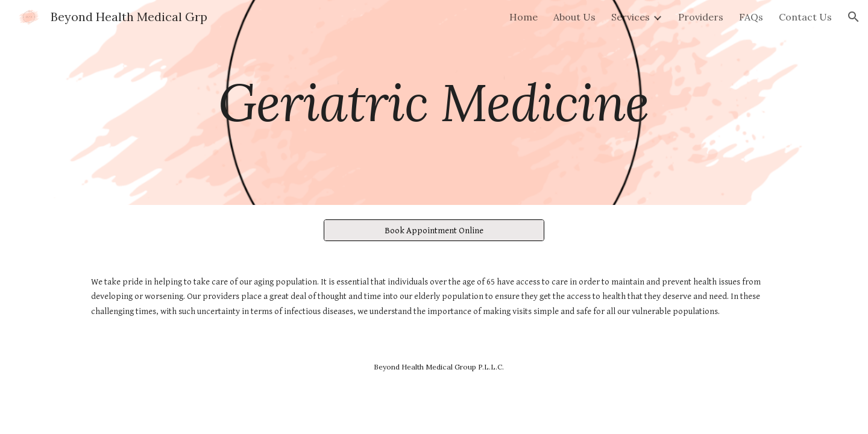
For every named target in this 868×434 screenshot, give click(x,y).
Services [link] (631, 17)
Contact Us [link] (805, 17)
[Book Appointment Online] (434, 230)
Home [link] (524, 17)
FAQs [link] (751, 17)
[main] (434, 102)
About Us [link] (574, 17)
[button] (854, 17)
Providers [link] (701, 17)
